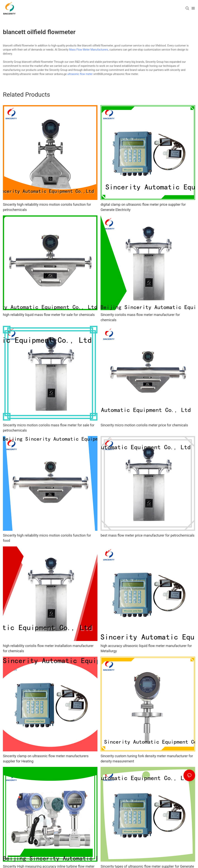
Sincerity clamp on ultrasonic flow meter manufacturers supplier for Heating (46, 759)
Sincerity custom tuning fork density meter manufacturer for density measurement (147, 759)
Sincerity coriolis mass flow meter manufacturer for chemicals (140, 317)
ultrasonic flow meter (80, 74)
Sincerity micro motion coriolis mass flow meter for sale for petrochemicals (49, 428)
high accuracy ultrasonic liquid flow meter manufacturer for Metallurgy (146, 648)
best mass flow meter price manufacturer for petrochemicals (147, 535)
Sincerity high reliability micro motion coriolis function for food (47, 538)
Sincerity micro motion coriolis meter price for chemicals (144, 425)
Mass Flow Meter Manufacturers (89, 50)
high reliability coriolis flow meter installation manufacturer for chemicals (48, 648)
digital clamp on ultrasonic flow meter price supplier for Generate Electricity (143, 207)
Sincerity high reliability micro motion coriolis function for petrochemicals (47, 207)
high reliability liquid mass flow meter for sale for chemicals (49, 315)
